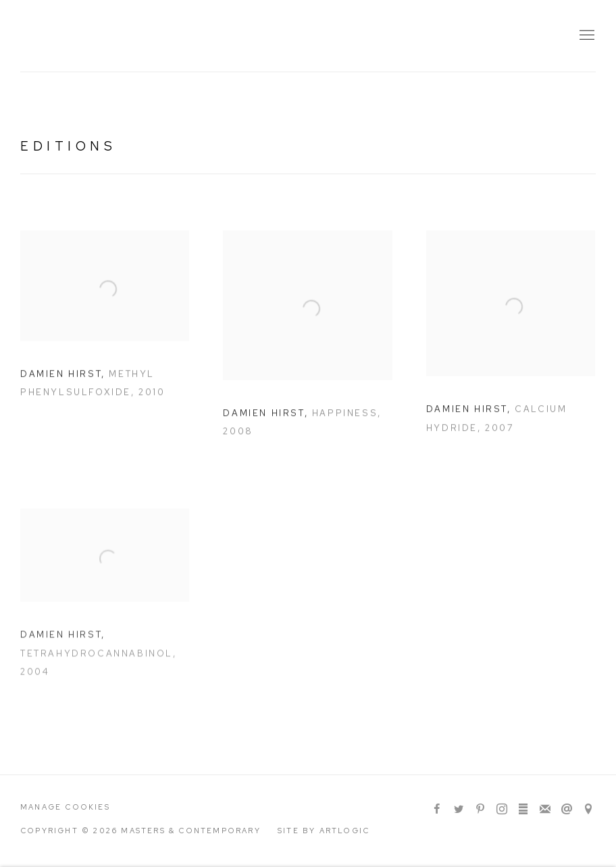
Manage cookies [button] (65, 807)
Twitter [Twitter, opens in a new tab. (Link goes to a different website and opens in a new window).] (459, 810)
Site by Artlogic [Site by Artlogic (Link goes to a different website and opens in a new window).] (324, 831)
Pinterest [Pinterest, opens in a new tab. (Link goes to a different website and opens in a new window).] (480, 810)
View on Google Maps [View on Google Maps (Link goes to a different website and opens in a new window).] (588, 810)
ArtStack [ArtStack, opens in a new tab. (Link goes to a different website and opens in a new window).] (523, 810)
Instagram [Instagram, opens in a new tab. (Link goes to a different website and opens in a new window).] (502, 810)
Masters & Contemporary (142, 36)
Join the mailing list (545, 810)
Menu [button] (586, 36)
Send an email (567, 810)
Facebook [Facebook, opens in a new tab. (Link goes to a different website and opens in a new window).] (437, 810)
